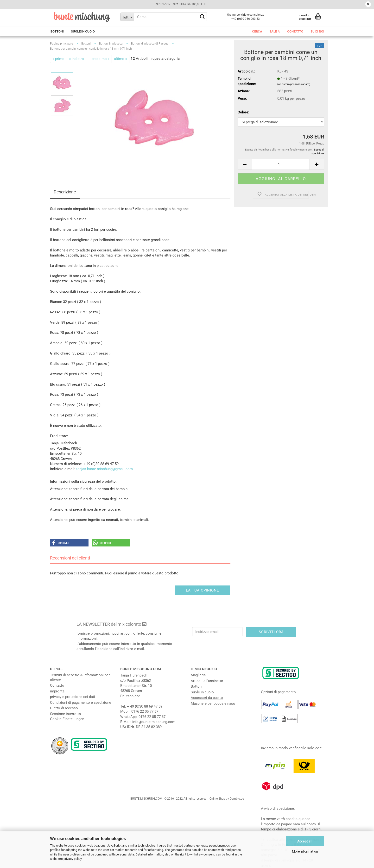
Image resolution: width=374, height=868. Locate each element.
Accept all (305, 841)
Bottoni (57, 31)
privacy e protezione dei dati (73, 697)
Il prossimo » (99, 59)
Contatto (295, 31)
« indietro (76, 59)
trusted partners (184, 845)
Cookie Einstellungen (67, 719)
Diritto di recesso (64, 708)
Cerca (257, 31)
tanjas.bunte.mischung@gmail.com (105, 469)
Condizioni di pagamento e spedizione (81, 703)
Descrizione (65, 192)
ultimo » (120, 59)
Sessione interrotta (65, 714)
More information (305, 851)
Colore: (243, 112)
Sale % (275, 31)
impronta (57, 691)
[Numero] (281, 164)
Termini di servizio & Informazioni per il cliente (81, 677)
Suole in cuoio (83, 31)
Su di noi (317, 31)
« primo (58, 59)
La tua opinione (203, 590)
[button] (245, 164)
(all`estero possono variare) (294, 84)
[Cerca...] (127, 17)
